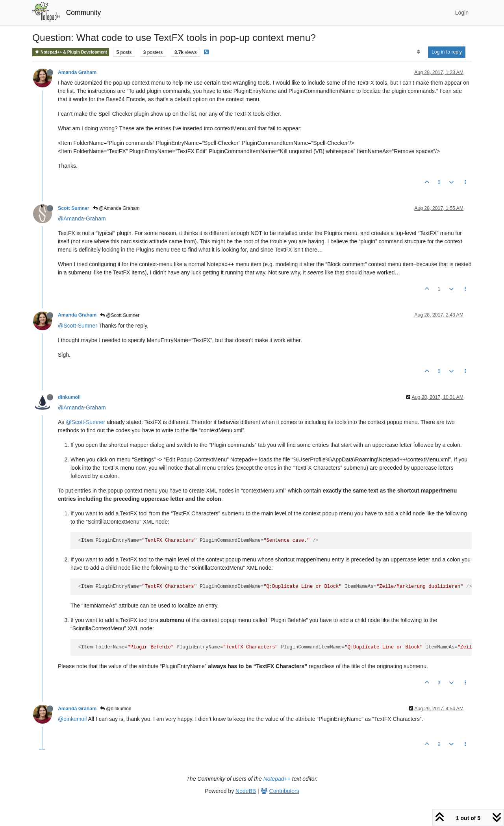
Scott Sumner (74, 208)
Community (84, 13)
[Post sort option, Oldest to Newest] (418, 52)
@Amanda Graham (116, 208)
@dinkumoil (115, 709)
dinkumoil (69, 397)
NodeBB (246, 791)
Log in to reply (447, 52)
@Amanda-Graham (82, 219)
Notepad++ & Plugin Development (71, 52)
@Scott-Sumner (78, 326)
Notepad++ (277, 779)
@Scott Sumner (120, 315)
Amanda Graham (77, 72)
